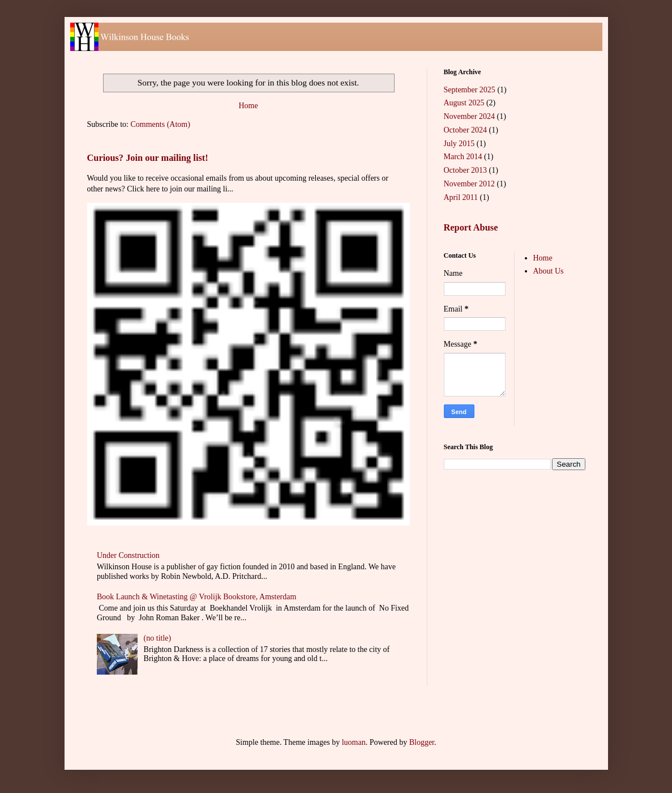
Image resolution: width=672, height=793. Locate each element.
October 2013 (466, 170)
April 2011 (461, 197)
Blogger (422, 742)
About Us (549, 271)
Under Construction (128, 555)
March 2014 (463, 157)
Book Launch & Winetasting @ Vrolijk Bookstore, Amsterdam (196, 597)
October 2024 (466, 130)
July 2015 (459, 144)
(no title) (158, 638)
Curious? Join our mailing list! (148, 158)
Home (248, 106)
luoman (354, 742)
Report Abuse (471, 227)
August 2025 (464, 103)
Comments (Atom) (160, 124)
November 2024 (470, 116)
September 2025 (470, 90)
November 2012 (470, 184)
